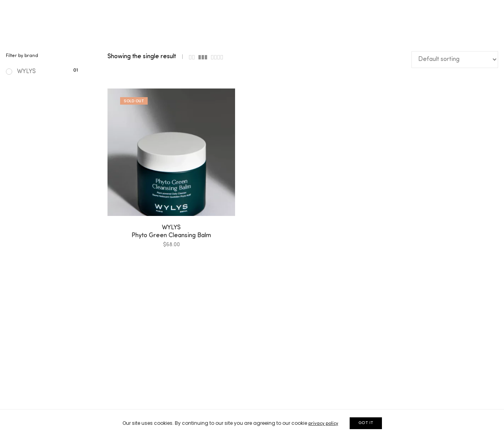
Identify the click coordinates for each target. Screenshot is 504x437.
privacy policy (323, 424)
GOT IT (366, 423)
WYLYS (21, 72)
